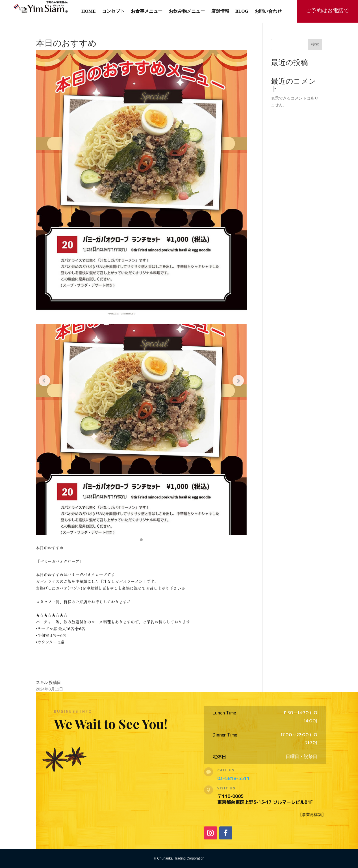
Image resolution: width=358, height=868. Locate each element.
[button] (141, 540)
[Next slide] (238, 381)
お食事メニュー (147, 11)
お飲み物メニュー (187, 11)
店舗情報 (220, 11)
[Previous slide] (44, 381)
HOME (89, 11)
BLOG (242, 11)
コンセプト (113, 11)
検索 (315, 44)
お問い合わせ (268, 11)
